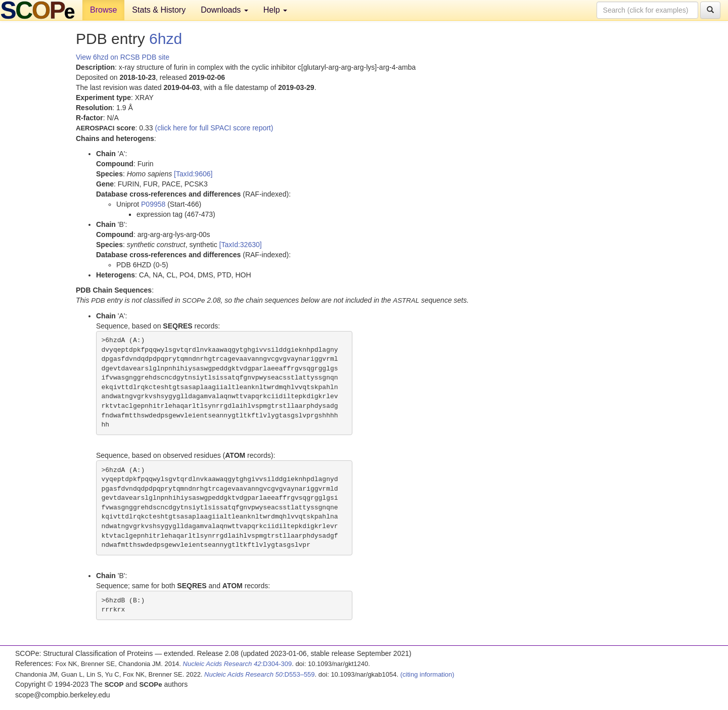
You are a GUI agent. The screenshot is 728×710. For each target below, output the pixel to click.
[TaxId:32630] (241, 245)
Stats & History (159, 10)
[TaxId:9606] (193, 174)
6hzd (166, 39)
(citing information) (427, 674)
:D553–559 (260, 674)
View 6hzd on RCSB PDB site (123, 57)
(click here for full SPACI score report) (214, 128)
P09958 (153, 204)
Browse (103, 10)
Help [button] (275, 10)
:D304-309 (238, 664)
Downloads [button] (224, 10)
